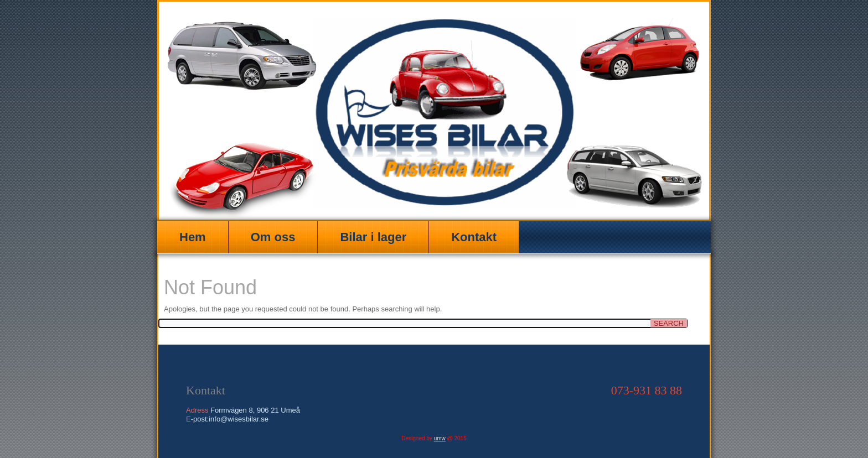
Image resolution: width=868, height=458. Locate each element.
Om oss (273, 237)
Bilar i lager (373, 237)
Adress (197, 410)
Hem (193, 237)
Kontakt (474, 237)
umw (440, 438)
